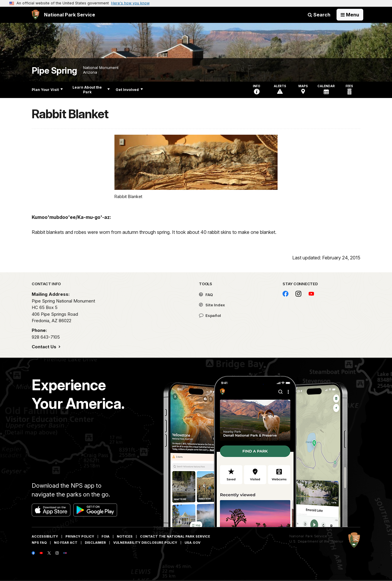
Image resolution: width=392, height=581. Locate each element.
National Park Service (308, 536)
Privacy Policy (80, 536)
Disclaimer (95, 543)
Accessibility (45, 536)
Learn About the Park (91, 90)
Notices (125, 536)
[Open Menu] (350, 15)
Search (319, 15)
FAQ (206, 295)
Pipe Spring (54, 71)
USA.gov (192, 543)
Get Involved (129, 90)
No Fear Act (66, 543)
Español (210, 315)
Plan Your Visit (47, 90)
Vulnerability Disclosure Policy (145, 543)
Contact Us (45, 347)
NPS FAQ (39, 543)
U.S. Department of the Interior (316, 541)
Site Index (212, 305)
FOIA (105, 536)
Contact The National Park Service (175, 536)
